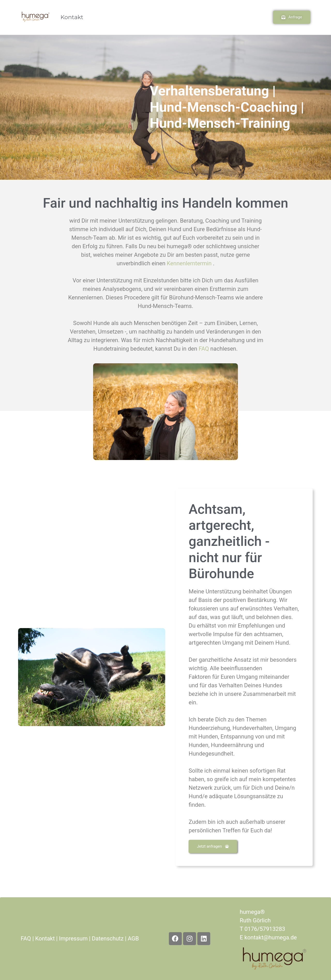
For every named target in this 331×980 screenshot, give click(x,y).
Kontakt (72, 17)
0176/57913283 (265, 929)
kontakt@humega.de (271, 937)
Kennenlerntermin (190, 263)
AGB (133, 938)
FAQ (26, 938)
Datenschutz (108, 938)
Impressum (73, 938)
